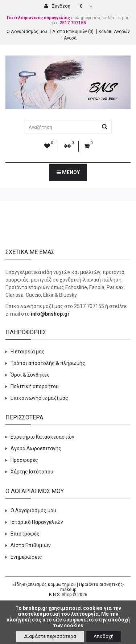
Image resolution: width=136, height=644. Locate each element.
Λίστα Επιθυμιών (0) (73, 32)
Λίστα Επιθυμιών (31, 545)
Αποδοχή (104, 636)
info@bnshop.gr (50, 314)
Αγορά (70, 38)
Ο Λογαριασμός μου (27, 32)
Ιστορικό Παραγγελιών (37, 522)
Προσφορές (24, 460)
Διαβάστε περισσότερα (50, 636)
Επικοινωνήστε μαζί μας (39, 398)
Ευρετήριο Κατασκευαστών (42, 437)
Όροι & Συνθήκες (30, 375)
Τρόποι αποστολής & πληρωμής (48, 363)
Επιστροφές (25, 534)
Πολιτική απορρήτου (35, 386)
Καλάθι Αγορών (114, 32)
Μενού (68, 172)
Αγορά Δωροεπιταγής (36, 448)
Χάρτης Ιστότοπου (32, 472)
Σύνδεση (57, 6)
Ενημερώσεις (26, 557)
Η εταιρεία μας (28, 352)
